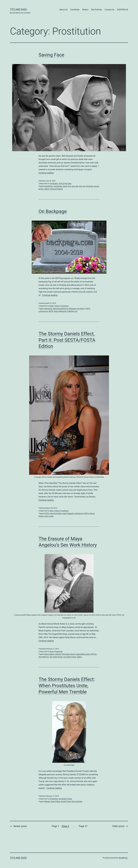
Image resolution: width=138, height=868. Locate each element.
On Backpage (53, 211)
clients (65, 186)
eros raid (75, 186)
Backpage (72, 309)
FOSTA (88, 309)
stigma (47, 189)
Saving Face (51, 55)
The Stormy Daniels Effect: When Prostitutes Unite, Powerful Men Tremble (67, 686)
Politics (57, 306)
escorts (96, 186)
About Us (64, 10)
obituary (58, 654)
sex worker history (70, 657)
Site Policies (97, 10)
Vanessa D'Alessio (56, 189)
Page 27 (83, 826)
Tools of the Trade (65, 184)
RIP (92, 654)
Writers (85, 10)
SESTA (51, 311)
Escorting (90, 186)
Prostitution (54, 184)
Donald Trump (66, 801)
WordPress (123, 858)
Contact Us (109, 10)
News (52, 306)
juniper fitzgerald (68, 513)
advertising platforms (60, 309)
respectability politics (83, 654)
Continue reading (46, 173)
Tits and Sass (18, 9)
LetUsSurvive (43, 311)
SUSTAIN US (123, 10)
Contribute (75, 10)
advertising (58, 186)
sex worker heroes (56, 657)
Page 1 (55, 826)
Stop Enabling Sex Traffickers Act (66, 311)
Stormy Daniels (77, 801)
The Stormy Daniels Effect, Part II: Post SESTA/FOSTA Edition (67, 340)
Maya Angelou (49, 654)
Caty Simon (80, 309)
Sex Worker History (65, 799)
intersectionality (55, 513)
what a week (49, 516)
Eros (70, 186)
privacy (41, 189)
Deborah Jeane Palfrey (52, 801)
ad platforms (49, 186)
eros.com (82, 186)
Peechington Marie (68, 654)
